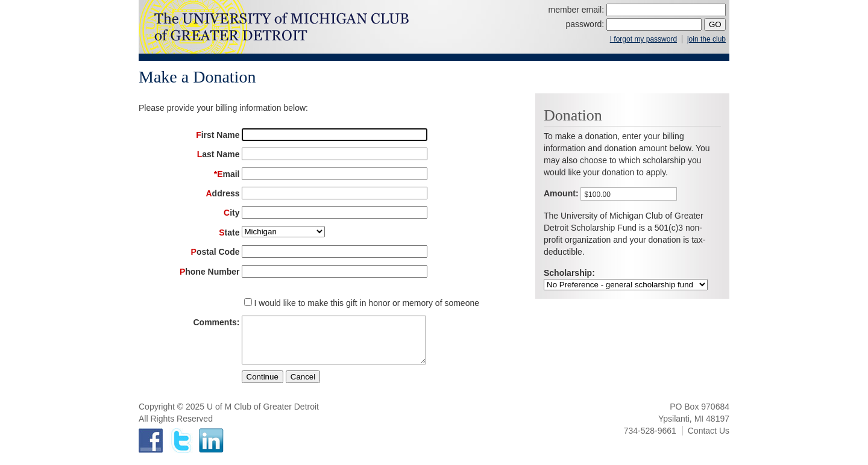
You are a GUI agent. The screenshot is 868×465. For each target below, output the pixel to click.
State (229, 232)
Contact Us (709, 440)
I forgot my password (643, 39)
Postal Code (215, 252)
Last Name (219, 154)
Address (222, 193)
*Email (227, 174)
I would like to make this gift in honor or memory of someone (367, 303)
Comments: (216, 322)
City (231, 213)
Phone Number (210, 272)
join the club (706, 39)
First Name (218, 135)
